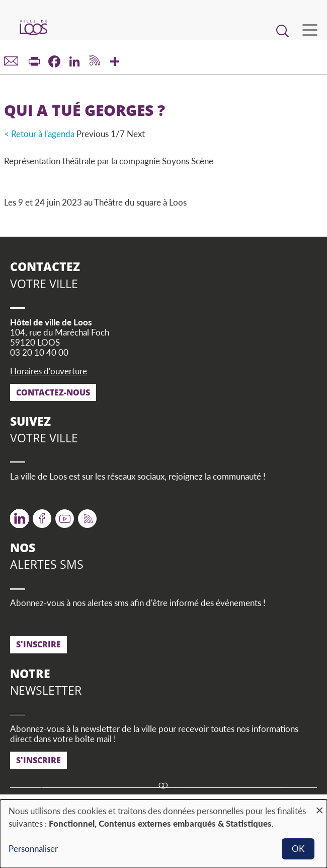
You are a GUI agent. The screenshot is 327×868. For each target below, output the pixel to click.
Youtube (65, 515)
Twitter (19, 515)
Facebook (42, 515)
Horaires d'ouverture (49, 371)
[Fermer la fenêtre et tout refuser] (319, 806)
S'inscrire (38, 644)
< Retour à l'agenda (39, 134)
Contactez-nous (53, 392)
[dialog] (163, 834)
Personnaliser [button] (33, 849)
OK (298, 849)
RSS (85, 515)
